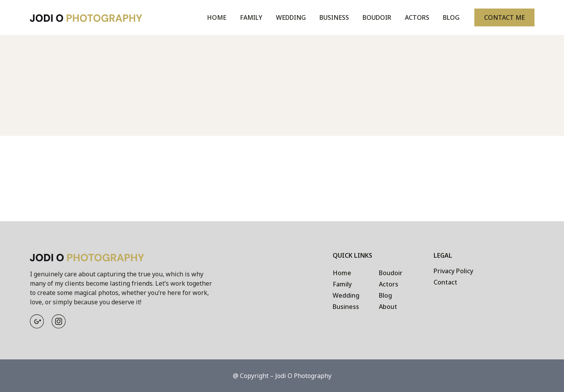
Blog (451, 17)
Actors (417, 17)
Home (217, 17)
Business (334, 17)
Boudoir (377, 17)
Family (251, 17)
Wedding (291, 17)
